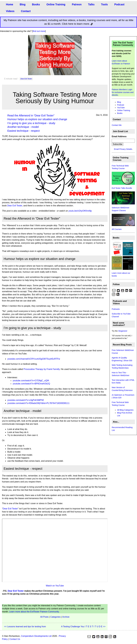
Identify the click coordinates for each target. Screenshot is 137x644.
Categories (55, 617)
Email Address (119, 136)
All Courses (117, 229)
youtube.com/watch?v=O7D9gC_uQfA (31, 381)
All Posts (44, 617)
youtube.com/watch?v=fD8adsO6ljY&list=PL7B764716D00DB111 (38, 403)
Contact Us (15, 639)
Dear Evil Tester (26, 79)
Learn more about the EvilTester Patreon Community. (34, 612)
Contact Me (117, 125)
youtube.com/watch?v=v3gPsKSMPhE (26, 400)
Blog (22, 4)
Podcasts (116, 309)
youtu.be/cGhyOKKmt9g (80, 211)
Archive (66, 617)
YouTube (121, 108)
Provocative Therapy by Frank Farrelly (42, 369)
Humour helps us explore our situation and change (37, 119)
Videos (10, 11)
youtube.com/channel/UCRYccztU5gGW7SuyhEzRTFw (34, 359)
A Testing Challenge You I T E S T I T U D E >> (83, 627)
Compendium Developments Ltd (36, 636)
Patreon (76, 4)
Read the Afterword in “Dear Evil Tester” (31, 115)
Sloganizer (123, 331)
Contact (25, 11)
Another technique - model (23, 127)
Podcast (118, 4)
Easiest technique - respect (23, 131)
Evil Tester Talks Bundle (122, 188)
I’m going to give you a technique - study (31, 123)
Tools (103, 4)
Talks (90, 4)
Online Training (55, 4)
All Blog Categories (125, 410)
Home (9, 4)
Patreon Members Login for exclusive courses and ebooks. (123, 92)
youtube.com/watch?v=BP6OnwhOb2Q (31, 384)
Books (36, 4)
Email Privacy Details (123, 149)
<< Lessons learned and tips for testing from (25, 627)
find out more (39, 31)
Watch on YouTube (55, 586)
